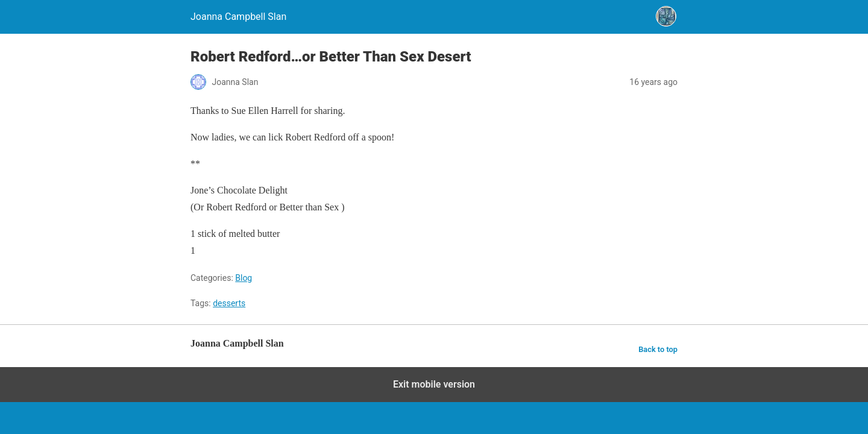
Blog (244, 278)
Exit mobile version (434, 384)
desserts (229, 303)
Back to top (658, 349)
